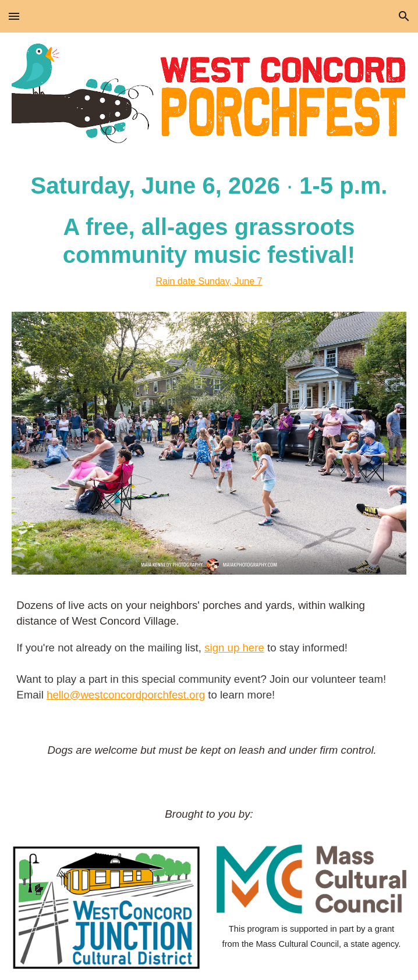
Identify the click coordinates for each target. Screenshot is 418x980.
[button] (14, 16)
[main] (209, 230)
